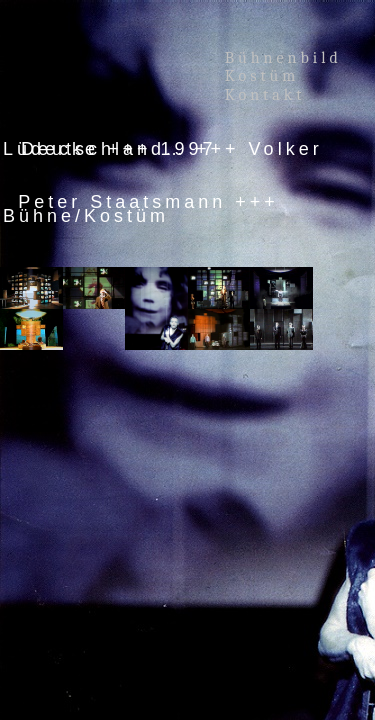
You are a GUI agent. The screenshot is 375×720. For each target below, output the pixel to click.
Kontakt (265, 95)
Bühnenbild (283, 58)
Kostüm (266, 76)
